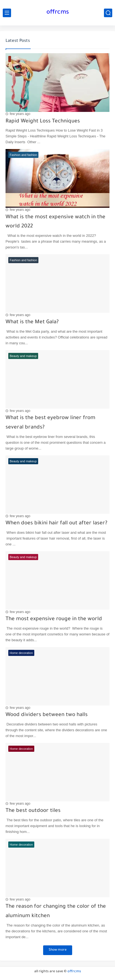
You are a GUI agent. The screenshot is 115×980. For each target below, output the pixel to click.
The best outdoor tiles (33, 811)
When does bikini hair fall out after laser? (56, 523)
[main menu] (7, 13)
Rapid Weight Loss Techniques (43, 121)
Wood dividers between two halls (47, 715)
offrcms (58, 13)
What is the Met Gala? (32, 322)
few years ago (20, 114)
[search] (108, 13)
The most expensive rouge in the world (54, 619)
